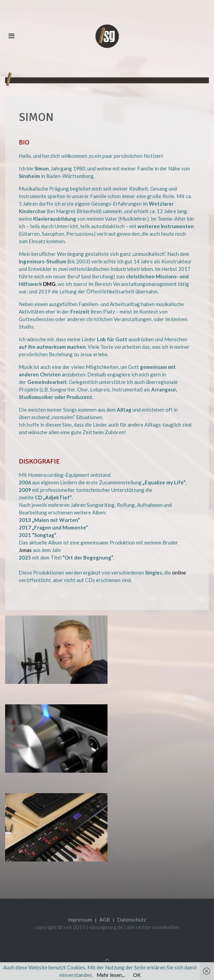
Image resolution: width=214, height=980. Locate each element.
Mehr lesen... (111, 975)
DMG (49, 284)
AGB (105, 920)
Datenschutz (132, 920)
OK (137, 975)
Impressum (80, 920)
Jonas (25, 550)
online (179, 572)
